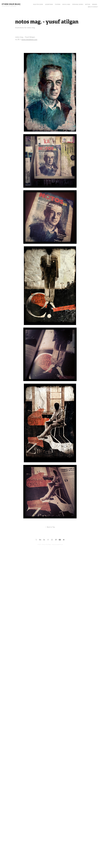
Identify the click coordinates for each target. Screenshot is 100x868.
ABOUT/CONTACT (93, 7)
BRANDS (95, 4)
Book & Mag (66, 4)
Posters (58, 4)
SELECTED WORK (38, 4)
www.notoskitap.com (29, 39)
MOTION (88, 4)
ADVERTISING (49, 4)
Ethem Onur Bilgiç (11, 4)
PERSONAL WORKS (78, 4)
